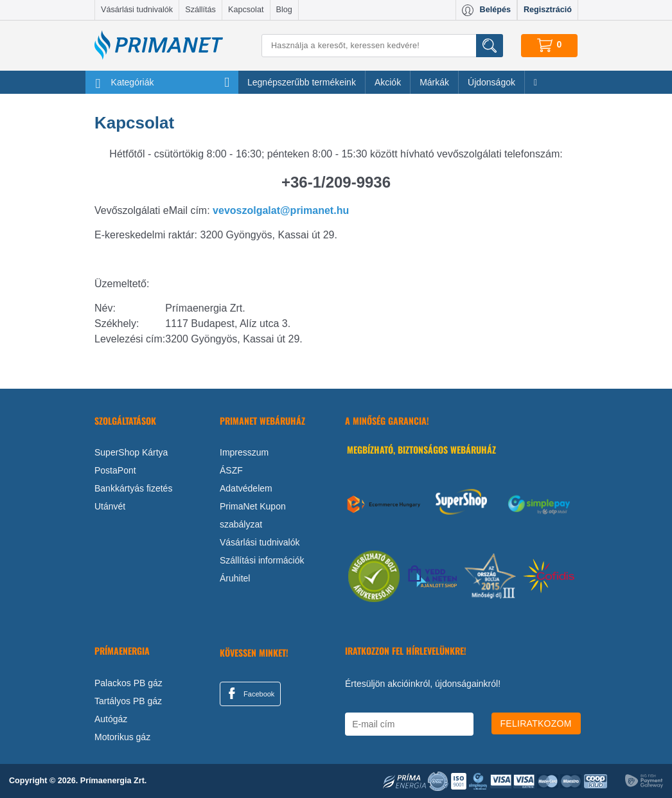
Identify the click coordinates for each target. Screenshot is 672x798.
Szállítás (200, 10)
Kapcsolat (246, 10)
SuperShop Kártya (131, 452)
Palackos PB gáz (128, 683)
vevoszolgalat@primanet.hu (281, 210)
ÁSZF (231, 470)
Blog (284, 10)
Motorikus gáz (122, 737)
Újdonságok (491, 82)
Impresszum (244, 452)
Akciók (388, 82)
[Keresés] (382, 46)
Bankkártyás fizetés (133, 488)
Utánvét (110, 506)
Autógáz (111, 719)
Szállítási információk (262, 560)
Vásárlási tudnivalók (137, 10)
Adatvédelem (246, 488)
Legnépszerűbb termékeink (302, 82)
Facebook (249, 693)
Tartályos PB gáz (128, 701)
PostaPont (115, 470)
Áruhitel (235, 578)
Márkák (434, 82)
